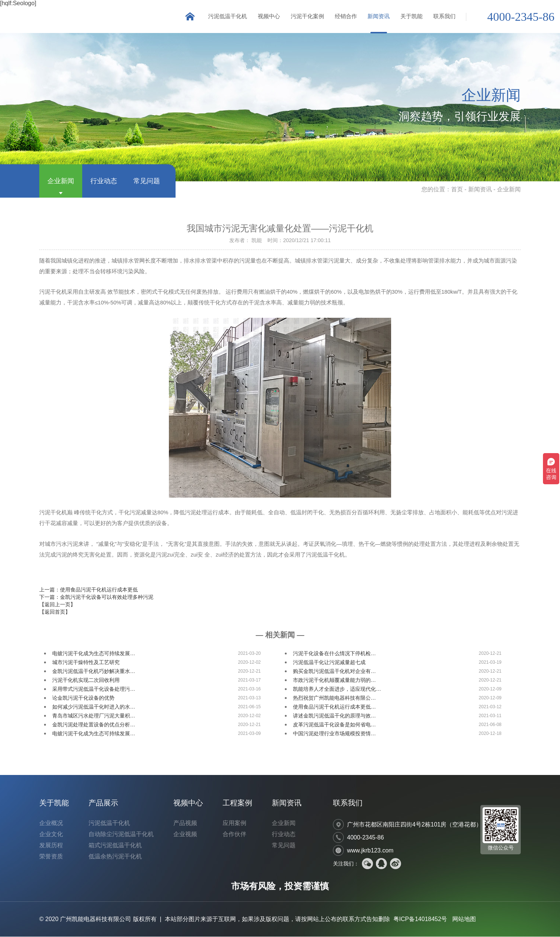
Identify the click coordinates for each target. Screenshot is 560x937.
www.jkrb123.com (370, 851)
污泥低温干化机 (225, 17)
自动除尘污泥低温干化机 (121, 834)
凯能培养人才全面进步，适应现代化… (337, 689)
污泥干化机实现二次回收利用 (86, 680)
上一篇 (89, 590)
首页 (457, 190)
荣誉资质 (51, 857)
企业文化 (51, 834)
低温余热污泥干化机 (115, 857)
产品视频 (185, 823)
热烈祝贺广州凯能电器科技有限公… (334, 698)
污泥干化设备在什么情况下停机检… (334, 654)
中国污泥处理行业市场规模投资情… (334, 734)
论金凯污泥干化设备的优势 (83, 698)
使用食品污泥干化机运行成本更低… (334, 707)
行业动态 (104, 181)
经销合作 (344, 17)
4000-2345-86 (521, 17)
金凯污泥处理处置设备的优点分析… (94, 725)
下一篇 (96, 597)
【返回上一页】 (57, 605)
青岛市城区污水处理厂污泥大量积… (94, 716)
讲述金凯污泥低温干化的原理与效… (334, 716)
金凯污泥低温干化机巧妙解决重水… (94, 672)
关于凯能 (411, 17)
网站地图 (464, 919)
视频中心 (267, 17)
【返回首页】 (55, 612)
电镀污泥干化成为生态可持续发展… (94, 654)
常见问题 (147, 181)
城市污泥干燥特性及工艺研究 (86, 663)
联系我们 (444, 17)
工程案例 (237, 803)
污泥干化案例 (306, 17)
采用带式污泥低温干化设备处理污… (94, 689)
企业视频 (185, 834)
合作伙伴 (234, 834)
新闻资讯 (378, 17)
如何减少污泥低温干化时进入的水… (94, 707)
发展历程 (51, 846)
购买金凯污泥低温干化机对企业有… (334, 672)
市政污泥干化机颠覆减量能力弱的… (334, 680)
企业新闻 (61, 181)
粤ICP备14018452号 (420, 919)
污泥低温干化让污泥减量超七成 (329, 663)
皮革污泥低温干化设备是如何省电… (334, 725)
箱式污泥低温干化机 (115, 846)
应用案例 (234, 823)
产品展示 (103, 803)
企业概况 (51, 823)
